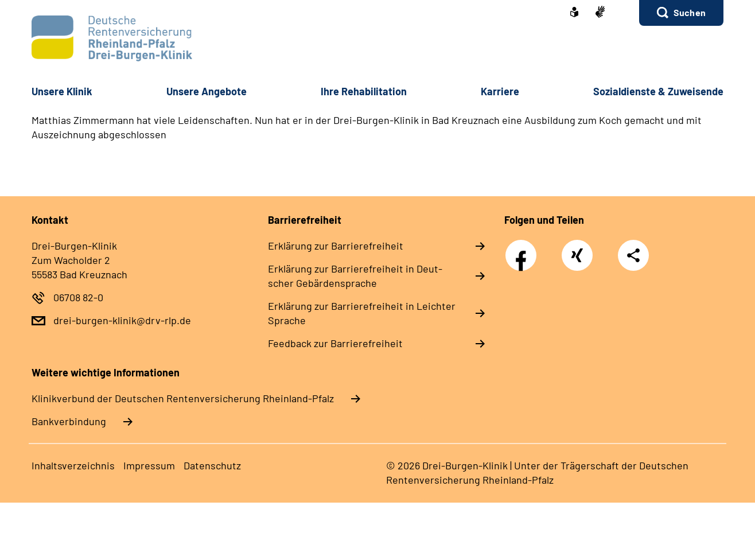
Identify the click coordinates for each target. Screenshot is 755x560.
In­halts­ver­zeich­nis (73, 465)
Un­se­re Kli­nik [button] (62, 91)
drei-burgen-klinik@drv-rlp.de (122, 320)
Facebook (524, 249)
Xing (577, 249)
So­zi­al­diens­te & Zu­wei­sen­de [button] (658, 91)
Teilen (633, 255)
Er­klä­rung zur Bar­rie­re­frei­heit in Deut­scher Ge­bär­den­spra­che (355, 276)
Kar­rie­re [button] (500, 91)
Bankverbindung (69, 421)
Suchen (690, 12)
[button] (681, 13)
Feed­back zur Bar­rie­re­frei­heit (335, 343)
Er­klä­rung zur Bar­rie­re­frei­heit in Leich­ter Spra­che (362, 313)
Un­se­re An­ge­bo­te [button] (207, 91)
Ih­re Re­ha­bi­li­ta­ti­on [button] (364, 91)
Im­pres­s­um (149, 465)
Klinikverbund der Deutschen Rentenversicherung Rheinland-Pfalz (183, 398)
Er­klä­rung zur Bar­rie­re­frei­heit (336, 246)
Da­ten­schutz (212, 465)
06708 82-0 (78, 297)
